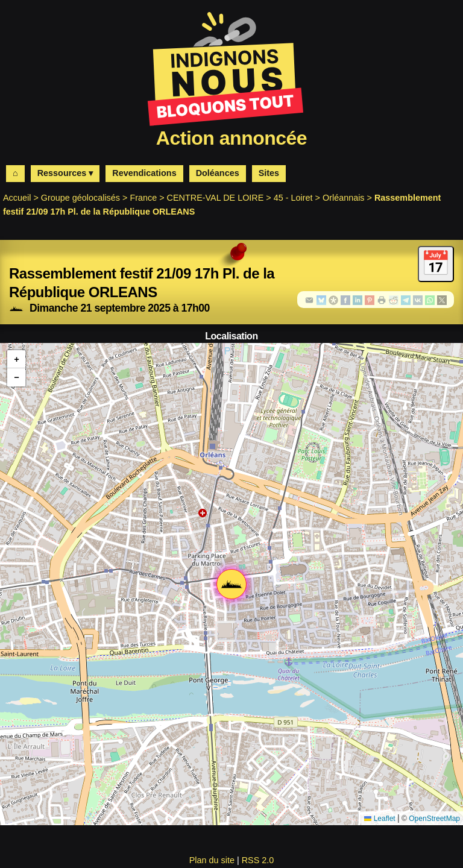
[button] (231, 584)
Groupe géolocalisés (80, 198)
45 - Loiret (293, 198)
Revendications (144, 173)
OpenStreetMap (434, 819)
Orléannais (344, 198)
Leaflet (380, 819)
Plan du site (212, 860)
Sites (269, 173)
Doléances (218, 173)
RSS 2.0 (258, 860)
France (143, 198)
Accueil (17, 198)
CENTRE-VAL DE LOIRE (216, 198)
